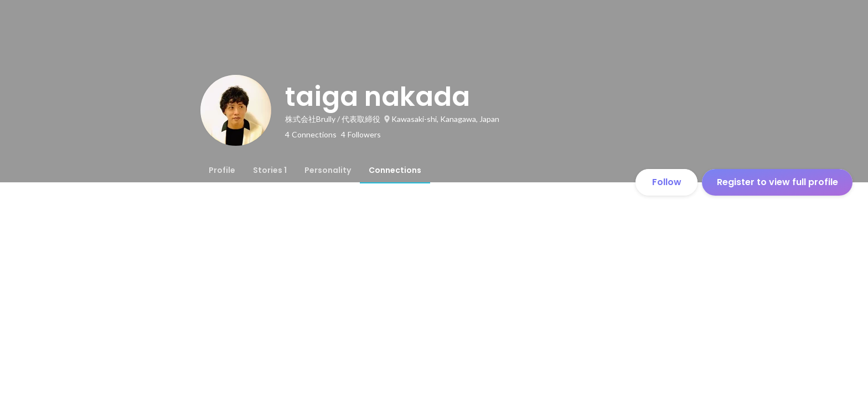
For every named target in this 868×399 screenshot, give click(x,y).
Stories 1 (270, 170)
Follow (667, 182)
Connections (395, 170)
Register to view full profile (777, 182)
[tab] (222, 170)
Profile (222, 170)
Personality (328, 170)
